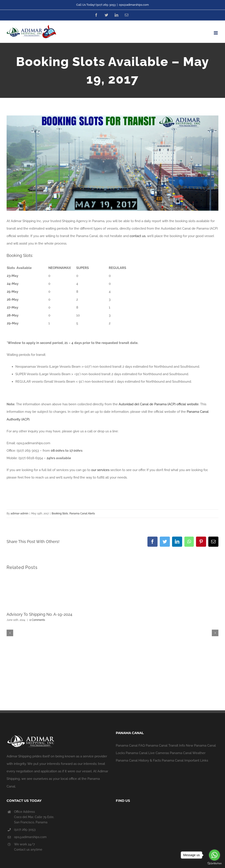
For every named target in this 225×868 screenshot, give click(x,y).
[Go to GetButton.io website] (214, 863)
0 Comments (37, 620)
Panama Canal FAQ (130, 746)
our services (100, 470)
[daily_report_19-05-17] (112, 163)
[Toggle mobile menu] (216, 33)
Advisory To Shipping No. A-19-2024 (39, 614)
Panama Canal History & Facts (138, 760)
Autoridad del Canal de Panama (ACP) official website (159, 404)
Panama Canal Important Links (185, 760)
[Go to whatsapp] (214, 855)
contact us (138, 236)
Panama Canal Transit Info (165, 746)
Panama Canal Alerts (82, 513)
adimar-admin (19, 513)
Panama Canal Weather (188, 753)
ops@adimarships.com (134, 5)
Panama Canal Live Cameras (147, 753)
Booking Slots (60, 513)
